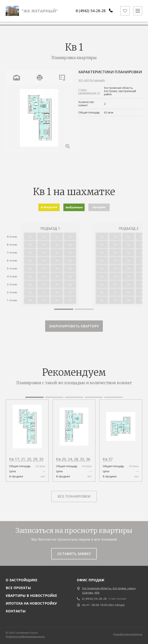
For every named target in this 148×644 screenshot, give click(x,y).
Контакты (16, 611)
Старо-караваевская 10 (89, 91)
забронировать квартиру (74, 326)
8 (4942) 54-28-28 (89, 12)
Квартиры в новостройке (31, 596)
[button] (64, 309)
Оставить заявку (74, 554)
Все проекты (18, 588)
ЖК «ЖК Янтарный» (92, 80)
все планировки (74, 496)
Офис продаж (91, 580)
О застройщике (22, 580)
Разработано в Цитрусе (128, 634)
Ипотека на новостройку (31, 603)
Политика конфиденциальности (25, 636)
